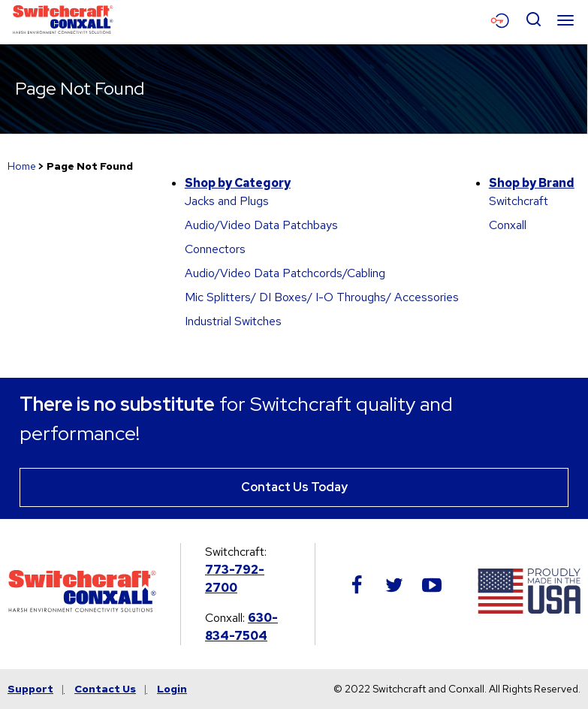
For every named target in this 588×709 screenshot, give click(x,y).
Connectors (215, 249)
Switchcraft (519, 201)
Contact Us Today (294, 487)
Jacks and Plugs (227, 201)
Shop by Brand (532, 183)
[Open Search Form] (533, 20)
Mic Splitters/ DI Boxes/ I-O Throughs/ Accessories (322, 297)
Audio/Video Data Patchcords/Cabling (285, 273)
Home (22, 166)
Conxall (508, 225)
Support (30, 689)
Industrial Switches (233, 321)
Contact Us (105, 689)
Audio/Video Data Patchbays (261, 225)
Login (172, 689)
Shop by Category (238, 183)
